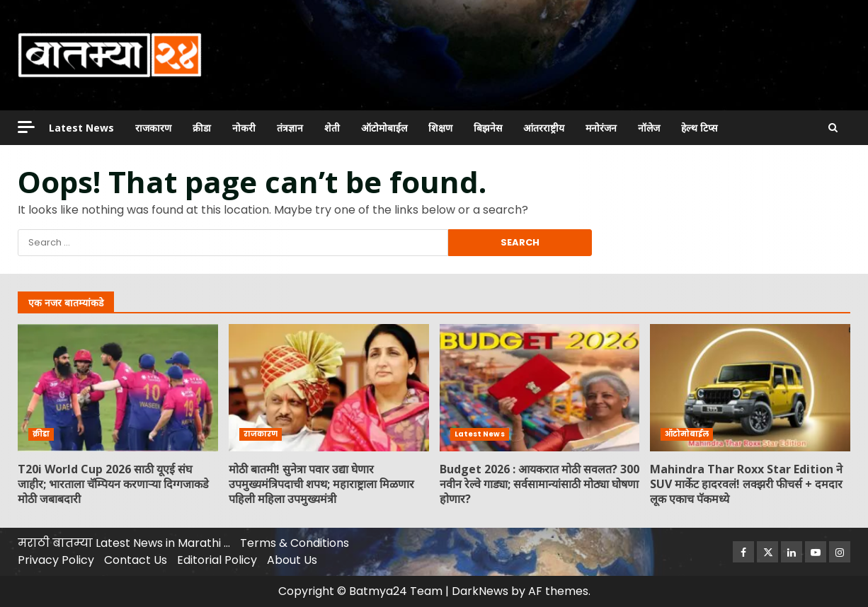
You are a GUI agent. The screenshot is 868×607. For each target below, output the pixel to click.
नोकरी (244, 128)
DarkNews (480, 591)
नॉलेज (649, 128)
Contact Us (136, 560)
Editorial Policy (217, 560)
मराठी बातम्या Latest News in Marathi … (124, 543)
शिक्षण (440, 128)
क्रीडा (202, 128)
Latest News (81, 128)
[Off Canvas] (26, 127)
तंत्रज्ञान (290, 128)
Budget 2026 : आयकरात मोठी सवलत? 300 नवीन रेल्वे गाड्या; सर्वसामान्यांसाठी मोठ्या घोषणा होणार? (540, 388)
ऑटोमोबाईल (384, 128)
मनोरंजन (601, 128)
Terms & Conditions (295, 543)
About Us (292, 560)
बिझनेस (488, 128)
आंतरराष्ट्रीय (544, 128)
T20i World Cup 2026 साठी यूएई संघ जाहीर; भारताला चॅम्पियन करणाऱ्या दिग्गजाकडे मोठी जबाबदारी (118, 388)
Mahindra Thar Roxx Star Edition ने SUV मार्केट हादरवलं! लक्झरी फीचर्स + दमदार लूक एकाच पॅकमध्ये (750, 388)
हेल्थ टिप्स (699, 128)
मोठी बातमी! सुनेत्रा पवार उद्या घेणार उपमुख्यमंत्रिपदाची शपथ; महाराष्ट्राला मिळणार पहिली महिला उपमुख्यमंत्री (329, 388)
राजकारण (153, 128)
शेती (332, 128)
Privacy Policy (56, 560)
